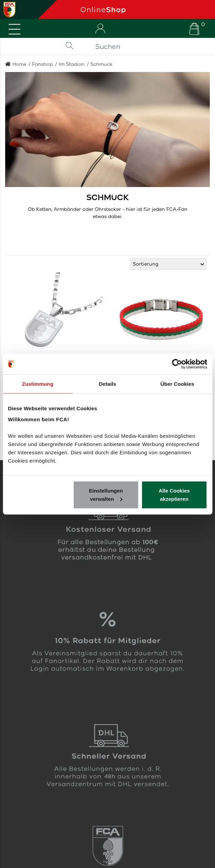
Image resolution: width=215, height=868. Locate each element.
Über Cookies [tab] (177, 384)
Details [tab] (108, 384)
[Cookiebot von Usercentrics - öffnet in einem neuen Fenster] (177, 364)
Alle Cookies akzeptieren (174, 494)
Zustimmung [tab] (38, 384)
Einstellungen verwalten (106, 494)
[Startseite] (145, 9)
